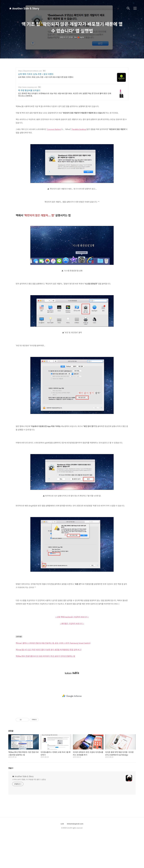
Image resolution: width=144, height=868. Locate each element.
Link (62, 824)
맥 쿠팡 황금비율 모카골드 (29, 90)
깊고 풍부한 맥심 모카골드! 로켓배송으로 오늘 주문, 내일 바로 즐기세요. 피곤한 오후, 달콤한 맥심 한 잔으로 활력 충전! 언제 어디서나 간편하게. (65, 95)
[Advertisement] (72, 696)
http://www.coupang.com (28, 87)
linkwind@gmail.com (75, 824)
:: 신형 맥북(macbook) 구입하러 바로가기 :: (72, 617)
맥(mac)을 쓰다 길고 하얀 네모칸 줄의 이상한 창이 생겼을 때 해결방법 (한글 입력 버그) (49, 650)
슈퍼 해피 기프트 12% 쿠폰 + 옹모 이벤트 (36, 74)
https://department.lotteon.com (30, 71)
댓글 (11, 768)
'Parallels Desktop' (79, 129)
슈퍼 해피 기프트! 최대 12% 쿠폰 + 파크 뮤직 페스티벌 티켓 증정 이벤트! (46, 77)
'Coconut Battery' (54, 129)
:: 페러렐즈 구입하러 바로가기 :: (72, 623)
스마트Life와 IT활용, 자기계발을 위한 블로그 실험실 (29, 779)
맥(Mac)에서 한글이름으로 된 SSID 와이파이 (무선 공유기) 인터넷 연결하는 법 (45, 656)
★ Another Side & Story (20, 8)
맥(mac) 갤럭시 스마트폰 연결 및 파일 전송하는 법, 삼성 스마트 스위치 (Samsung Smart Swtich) (53, 643)
